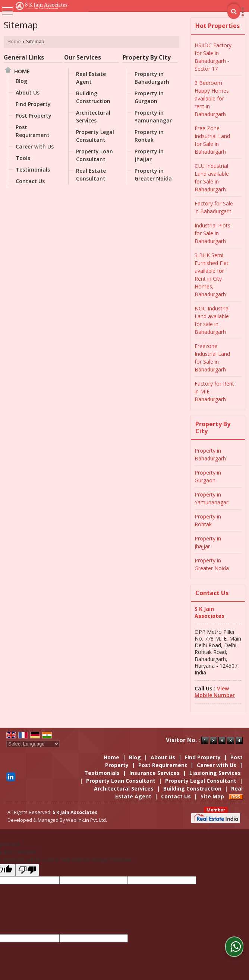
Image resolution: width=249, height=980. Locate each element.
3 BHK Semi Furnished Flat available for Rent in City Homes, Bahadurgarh (212, 275)
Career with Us (35, 146)
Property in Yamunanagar (153, 116)
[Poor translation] (27, 870)
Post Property (34, 116)
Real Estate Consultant (91, 175)
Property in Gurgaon (149, 97)
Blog (21, 81)
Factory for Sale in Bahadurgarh (214, 207)
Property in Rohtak (149, 136)
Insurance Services (155, 773)
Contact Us (30, 181)
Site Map (212, 796)
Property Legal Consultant (95, 136)
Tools (23, 158)
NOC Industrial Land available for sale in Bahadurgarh (212, 320)
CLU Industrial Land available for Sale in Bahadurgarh (212, 178)
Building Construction (93, 97)
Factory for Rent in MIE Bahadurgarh (214, 391)
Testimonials (33, 170)
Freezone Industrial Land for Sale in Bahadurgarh (212, 358)
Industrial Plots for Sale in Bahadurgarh (212, 233)
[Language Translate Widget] (33, 744)
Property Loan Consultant (94, 155)
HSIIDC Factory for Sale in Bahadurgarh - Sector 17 (213, 57)
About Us (28, 92)
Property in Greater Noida (153, 175)
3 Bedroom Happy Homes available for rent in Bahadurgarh (212, 98)
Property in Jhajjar (149, 155)
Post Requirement (33, 131)
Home (14, 42)
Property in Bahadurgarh (152, 78)
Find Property (33, 104)
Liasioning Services (215, 773)
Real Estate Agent (91, 78)
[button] (215, 692)
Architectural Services (93, 116)
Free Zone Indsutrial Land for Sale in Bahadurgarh (212, 140)
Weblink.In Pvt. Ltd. (86, 820)
